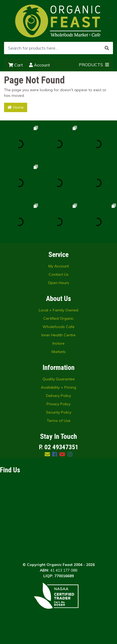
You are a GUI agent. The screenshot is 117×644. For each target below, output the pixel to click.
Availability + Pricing (58, 387)
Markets (59, 352)
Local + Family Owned (58, 310)
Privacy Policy (58, 404)
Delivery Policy (58, 396)
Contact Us (59, 274)
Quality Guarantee (59, 379)
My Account (59, 266)
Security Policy (59, 412)
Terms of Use (59, 421)
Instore (58, 343)
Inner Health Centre (58, 335)
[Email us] (47, 454)
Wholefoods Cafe (58, 327)
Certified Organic (58, 318)
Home (16, 107)
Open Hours (58, 283)
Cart (16, 65)
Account (40, 65)
